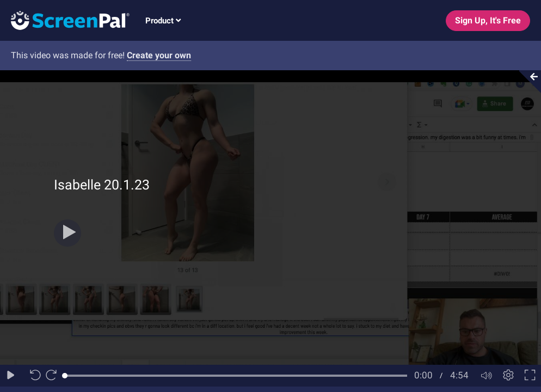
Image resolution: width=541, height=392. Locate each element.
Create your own (159, 55)
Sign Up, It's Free (488, 20)
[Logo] (65, 20)
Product (163, 21)
